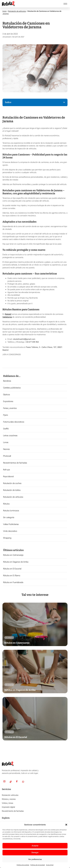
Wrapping (7, 538)
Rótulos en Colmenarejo (13, 555)
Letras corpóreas (10, 435)
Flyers (6, 415)
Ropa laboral (8, 476)
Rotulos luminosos (11, 511)
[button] (66, 825)
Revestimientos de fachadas (15, 463)
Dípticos (7, 395)
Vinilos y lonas (7, 803)
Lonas (6, 442)
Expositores (8, 401)
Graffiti (6, 429)
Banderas (7, 381)
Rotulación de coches (12, 483)
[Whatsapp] (23, 782)
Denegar (35, 852)
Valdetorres (7, 317)
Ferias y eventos (10, 408)
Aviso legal (50, 865)
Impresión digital (8, 807)
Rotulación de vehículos (17, 11)
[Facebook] (17, 782)
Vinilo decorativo (10, 531)
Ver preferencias (35, 859)
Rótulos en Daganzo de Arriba (16, 562)
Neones (6, 449)
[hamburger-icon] (65, 4)
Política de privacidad (38, 865)
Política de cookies (23, 865)
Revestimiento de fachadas (13, 811)
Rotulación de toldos (12, 490)
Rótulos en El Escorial (12, 569)
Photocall (7, 456)
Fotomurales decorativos (14, 422)
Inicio (4, 11)
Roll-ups (7, 470)
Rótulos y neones (9, 799)
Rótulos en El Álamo (12, 576)
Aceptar (35, 846)
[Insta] (4, 782)
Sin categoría (9, 517)
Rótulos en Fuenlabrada (13, 582)
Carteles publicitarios (12, 388)
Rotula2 (8, 314)
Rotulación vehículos (10, 795)
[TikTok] (11, 782)
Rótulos (6, 504)
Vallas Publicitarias (11, 524)
